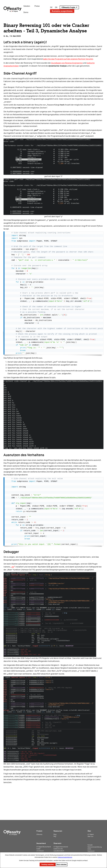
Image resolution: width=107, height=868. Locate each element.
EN (56, 7)
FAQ (55, 836)
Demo (26, 12)
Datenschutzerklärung (65, 857)
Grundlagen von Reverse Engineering (67, 63)
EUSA (89, 849)
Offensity (39, 834)
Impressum (91, 851)
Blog (55, 834)
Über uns (90, 836)
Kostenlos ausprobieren (62, 11)
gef (13, 567)
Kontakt (90, 845)
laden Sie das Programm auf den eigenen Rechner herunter (68, 59)
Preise (37, 6)
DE (51, 7)
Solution (27, 6)
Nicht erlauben (62, 864)
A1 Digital (91, 834)
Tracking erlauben (48, 864)
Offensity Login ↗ (69, 7)
